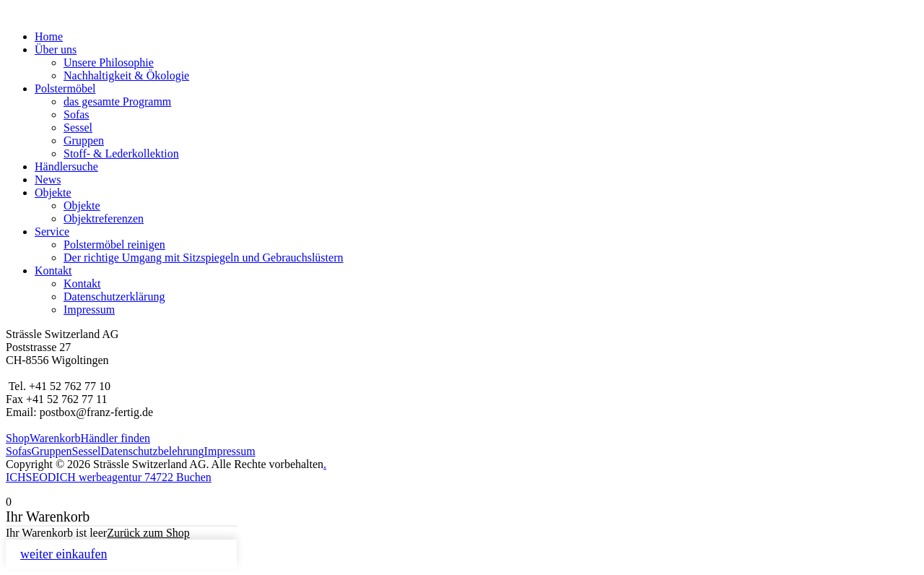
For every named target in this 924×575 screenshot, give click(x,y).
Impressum (89, 310)
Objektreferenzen (104, 219)
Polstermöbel (65, 88)
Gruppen (84, 140)
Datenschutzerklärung (114, 297)
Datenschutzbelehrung (153, 451)
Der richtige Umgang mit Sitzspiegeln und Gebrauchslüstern (203, 258)
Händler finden (115, 438)
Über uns (56, 49)
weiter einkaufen (64, 554)
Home (49, 36)
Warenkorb (55, 438)
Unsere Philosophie (109, 62)
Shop (18, 438)
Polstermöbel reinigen (114, 245)
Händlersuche (66, 167)
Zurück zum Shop (148, 533)
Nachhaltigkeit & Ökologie (126, 75)
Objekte (53, 193)
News (48, 180)
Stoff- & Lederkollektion (121, 154)
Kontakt (53, 271)
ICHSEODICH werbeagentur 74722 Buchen (109, 477)
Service (52, 232)
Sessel (78, 127)
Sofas (77, 114)
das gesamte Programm (117, 101)
